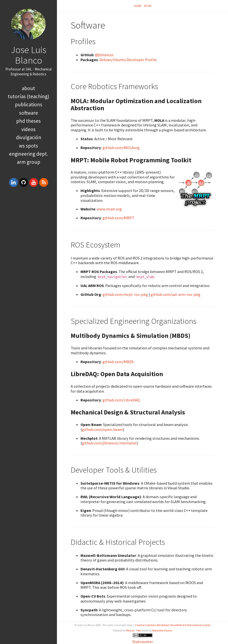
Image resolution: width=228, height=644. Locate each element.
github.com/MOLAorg (121, 148)
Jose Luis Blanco (28, 55)
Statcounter (143, 642)
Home (138, 6)
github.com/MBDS (118, 362)
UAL (29, 69)
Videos (28, 129)
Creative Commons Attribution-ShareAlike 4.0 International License (173, 625)
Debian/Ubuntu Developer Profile (128, 60)
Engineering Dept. (29, 154)
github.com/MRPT (118, 218)
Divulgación (29, 137)
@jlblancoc (104, 55)
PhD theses (28, 121)
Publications (29, 104)
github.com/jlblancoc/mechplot (109, 443)
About (28, 88)
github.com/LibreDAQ (121, 400)
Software (29, 113)
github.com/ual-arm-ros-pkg (176, 294)
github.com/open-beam (102, 429)
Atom (148, 6)
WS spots (28, 146)
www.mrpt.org (109, 209)
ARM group (29, 162)
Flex (139, 630)
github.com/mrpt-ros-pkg (125, 294)
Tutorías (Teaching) (29, 96)
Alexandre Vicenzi (162, 630)
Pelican (130, 630)
